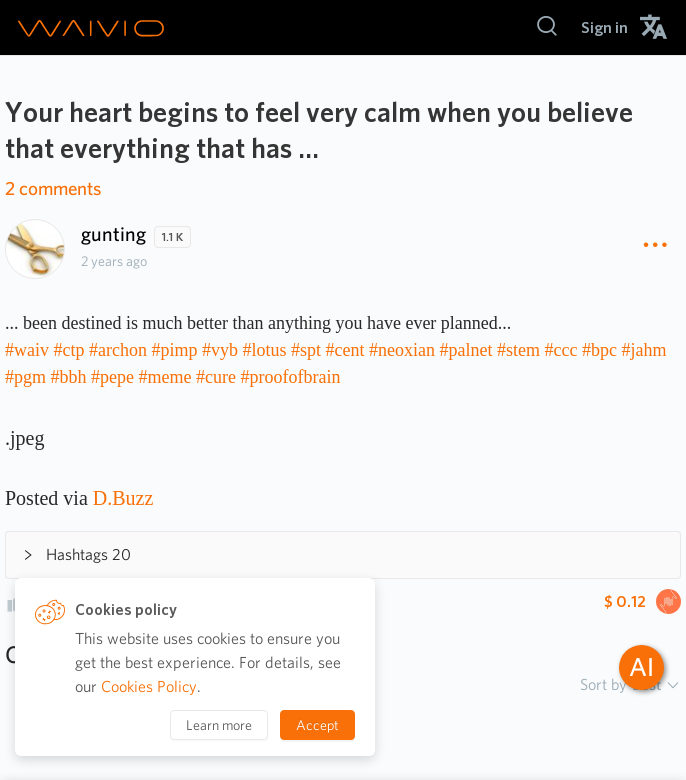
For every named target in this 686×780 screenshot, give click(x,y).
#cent (345, 350)
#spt (306, 350)
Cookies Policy (149, 686)
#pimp (174, 350)
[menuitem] (604, 27)
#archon (118, 350)
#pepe (112, 377)
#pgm (25, 377)
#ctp (69, 350)
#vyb (220, 350)
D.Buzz (123, 498)
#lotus (265, 350)
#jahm (643, 350)
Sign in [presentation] (604, 27)
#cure (216, 377)
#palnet (466, 350)
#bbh (69, 377)
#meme (165, 377)
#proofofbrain (290, 377)
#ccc (560, 350)
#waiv (27, 350)
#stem (518, 350)
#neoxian (402, 350)
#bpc (599, 350)
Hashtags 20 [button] (76, 554)
